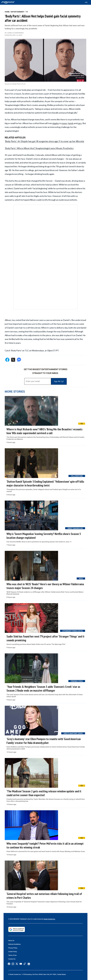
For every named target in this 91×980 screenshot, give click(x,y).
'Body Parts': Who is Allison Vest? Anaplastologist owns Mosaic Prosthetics (39, 148)
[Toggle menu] (87, 2)
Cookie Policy (13, 952)
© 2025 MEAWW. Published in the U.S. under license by (26, 919)
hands (71, 123)
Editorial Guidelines (14, 944)
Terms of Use (12, 955)
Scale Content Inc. (50, 919)
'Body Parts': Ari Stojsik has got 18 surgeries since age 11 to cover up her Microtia (44, 141)
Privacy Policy (13, 948)
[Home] (8, 2)
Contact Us (12, 959)
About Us (11, 941)
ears (80, 123)
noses (64, 123)
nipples (56, 123)
